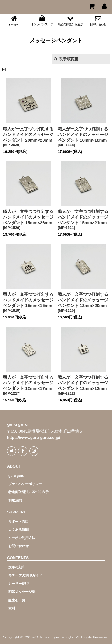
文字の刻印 (17, 567)
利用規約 (15, 500)
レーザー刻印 (18, 584)
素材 (12, 608)
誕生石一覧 (17, 600)
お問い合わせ (18, 546)
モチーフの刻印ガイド (25, 575)
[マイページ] (104, 6)
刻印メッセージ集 (22, 592)
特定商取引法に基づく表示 (29, 492)
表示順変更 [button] (66, 59)
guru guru (17, 425)
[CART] (91, 6)
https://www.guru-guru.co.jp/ (34, 438)
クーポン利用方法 (22, 538)
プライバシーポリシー (25, 484)
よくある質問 (18, 530)
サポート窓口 (18, 522)
